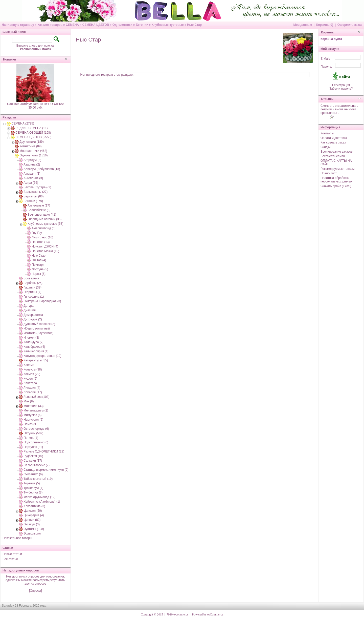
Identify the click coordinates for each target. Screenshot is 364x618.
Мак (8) (29, 401)
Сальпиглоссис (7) (37, 465)
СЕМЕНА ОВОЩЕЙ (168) (33, 133)
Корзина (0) (325, 25)
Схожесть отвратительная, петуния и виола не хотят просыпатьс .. (339, 109)
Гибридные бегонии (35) (44, 219)
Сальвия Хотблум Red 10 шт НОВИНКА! (35, 104)
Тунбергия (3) (33, 492)
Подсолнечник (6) (36, 442)
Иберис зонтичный (37, 328)
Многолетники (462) (33, 151)
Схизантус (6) (33, 474)
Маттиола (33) (33, 406)
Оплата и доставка (334, 138)
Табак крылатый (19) (38, 479)
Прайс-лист (329, 173)
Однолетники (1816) (33, 155)
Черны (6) (39, 274)
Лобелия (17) (33, 392)
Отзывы (327, 99)
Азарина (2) (32, 164)
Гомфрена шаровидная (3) (42, 301)
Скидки (326, 147)
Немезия (30, 424)
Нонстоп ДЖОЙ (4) (45, 246)
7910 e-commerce (177, 614)
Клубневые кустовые (168, 25)
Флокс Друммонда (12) (39, 497)
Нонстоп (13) (41, 242)
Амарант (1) (32, 174)
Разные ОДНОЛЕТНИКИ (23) (44, 451)
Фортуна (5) (40, 269)
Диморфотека (33, 315)
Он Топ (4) (39, 260)
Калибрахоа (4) (34, 347)
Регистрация (341, 85)
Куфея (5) (30, 379)
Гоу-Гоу (37, 233)
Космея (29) (32, 374)
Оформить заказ (350, 25)
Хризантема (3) (34, 506)
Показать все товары (17, 538)
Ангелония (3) (33, 178)
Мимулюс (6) (32, 415)
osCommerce (215, 614)
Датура (28, 306)
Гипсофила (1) (34, 297)
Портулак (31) (33, 447)
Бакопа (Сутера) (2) (37, 187)
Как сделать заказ (333, 142)
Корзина (327, 32)
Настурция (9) (33, 420)
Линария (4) (32, 388)
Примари (38, 265)
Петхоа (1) (31, 438)
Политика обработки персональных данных (336, 180)
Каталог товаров (50, 25)
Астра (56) (31, 183)
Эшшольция (32, 533)
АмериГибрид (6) (43, 228)
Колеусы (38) (33, 369)
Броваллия (31, 278)
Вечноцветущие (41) (42, 215)
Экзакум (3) (32, 524)
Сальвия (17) (33, 461)
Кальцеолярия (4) (36, 351)
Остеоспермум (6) (36, 429)
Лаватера (30, 383)
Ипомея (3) (31, 338)
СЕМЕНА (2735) (23, 123)
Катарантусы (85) (36, 360)
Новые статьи (12, 554)
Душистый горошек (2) (39, 324)
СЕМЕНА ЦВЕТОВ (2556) (33, 137)
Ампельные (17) (39, 205)
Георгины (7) (32, 292)
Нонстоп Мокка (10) (45, 251)
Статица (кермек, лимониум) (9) (46, 470)
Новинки (9, 59)
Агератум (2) (32, 160)
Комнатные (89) (30, 146)
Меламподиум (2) (36, 410)
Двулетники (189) (31, 142)
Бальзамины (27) (36, 192)
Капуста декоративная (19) (42, 356)
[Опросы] (35, 591)
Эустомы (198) (34, 529)
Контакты (327, 133)
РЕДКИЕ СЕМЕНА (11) (31, 128)
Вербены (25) (33, 283)
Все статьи (10, 559)
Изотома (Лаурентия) (38, 333)
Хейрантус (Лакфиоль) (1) (42, 502)
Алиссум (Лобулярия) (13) (42, 169)
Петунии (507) (33, 433)
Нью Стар (194, 25)
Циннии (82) (32, 520)
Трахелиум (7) (33, 488)
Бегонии (142, 25)
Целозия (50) (33, 511)
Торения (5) (32, 483)
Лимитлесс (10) (42, 237)
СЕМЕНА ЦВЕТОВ (96, 25)
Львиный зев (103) (36, 397)
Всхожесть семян (333, 156)
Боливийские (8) (39, 210)
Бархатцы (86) (33, 196)
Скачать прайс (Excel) (336, 186)
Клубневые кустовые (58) (45, 224)
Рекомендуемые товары (337, 169)
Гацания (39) (32, 287)
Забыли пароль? (341, 89)
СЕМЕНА (72, 25)
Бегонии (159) (33, 201)
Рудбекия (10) (33, 456)
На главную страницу (18, 25)
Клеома (29, 365)
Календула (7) (33, 342)
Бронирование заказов (337, 152)
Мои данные (303, 25)
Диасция (30, 310)
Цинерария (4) (34, 515)
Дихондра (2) (33, 319)
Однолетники (122, 25)
